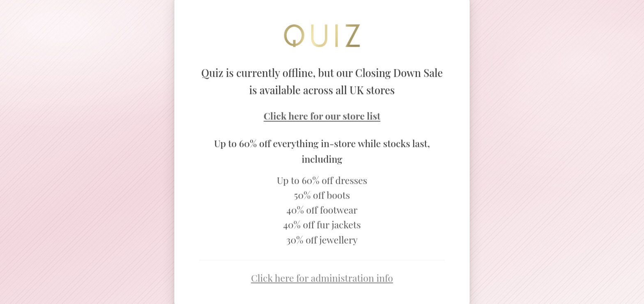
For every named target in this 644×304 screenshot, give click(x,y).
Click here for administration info (322, 279)
